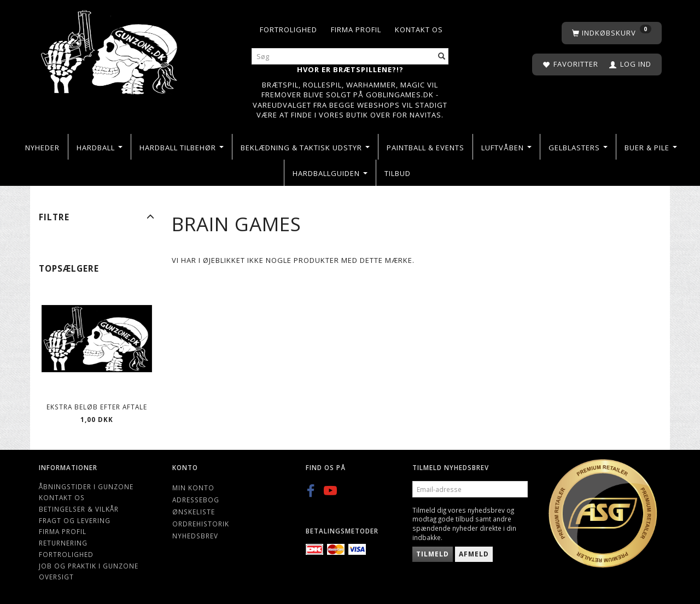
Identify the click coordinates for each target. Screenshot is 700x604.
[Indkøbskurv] (612, 33)
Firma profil (356, 30)
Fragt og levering (75, 520)
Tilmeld (433, 554)
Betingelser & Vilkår (79, 509)
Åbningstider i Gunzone (86, 486)
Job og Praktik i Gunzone (89, 566)
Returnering (63, 543)
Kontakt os (419, 30)
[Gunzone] (110, 49)
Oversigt (56, 577)
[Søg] (442, 57)
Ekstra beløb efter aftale (97, 407)
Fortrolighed (288, 30)
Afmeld (474, 554)
